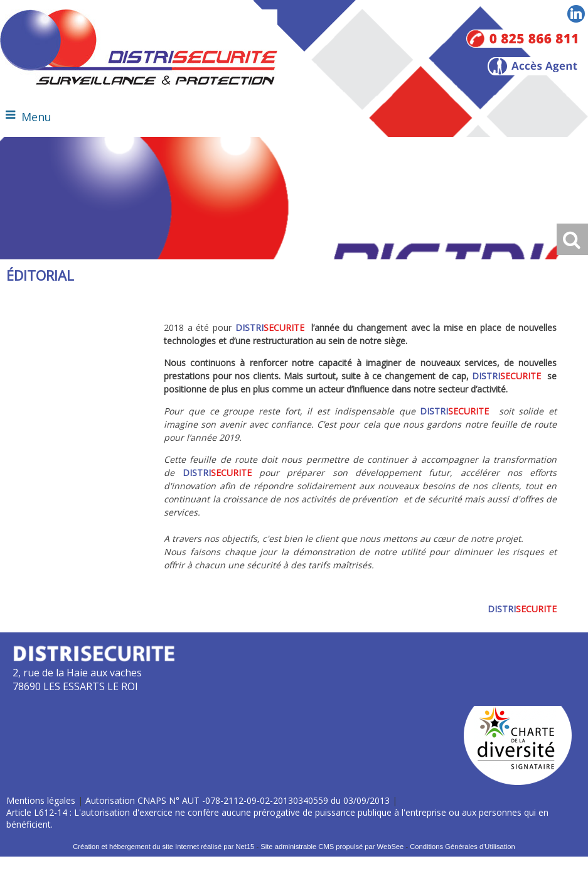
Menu (36, 117)
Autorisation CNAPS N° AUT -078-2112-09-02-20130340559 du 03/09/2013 (238, 800)
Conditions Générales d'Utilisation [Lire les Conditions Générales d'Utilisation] (462, 847)
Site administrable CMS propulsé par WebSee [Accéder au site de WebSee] (332, 847)
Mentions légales (41, 800)
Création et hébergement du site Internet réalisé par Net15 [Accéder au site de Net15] (163, 847)
